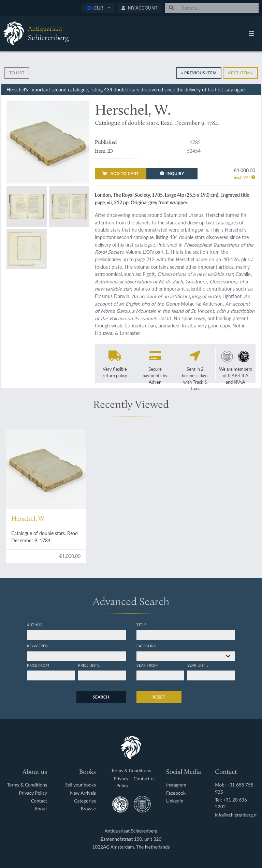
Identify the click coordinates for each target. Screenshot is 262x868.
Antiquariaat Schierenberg (131, 831)
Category (146, 646)
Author (35, 624)
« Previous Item (199, 73)
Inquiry (172, 173)
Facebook (176, 793)
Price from (38, 665)
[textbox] (98, 8)
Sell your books (81, 785)
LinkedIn (175, 801)
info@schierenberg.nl (236, 815)
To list (17, 73)
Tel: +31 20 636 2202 (231, 803)
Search (101, 697)
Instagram (176, 785)
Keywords (37, 646)
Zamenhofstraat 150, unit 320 (131, 839)
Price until (89, 665)
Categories (85, 801)
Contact (39, 801)
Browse (88, 809)
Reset (159, 697)
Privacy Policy (33, 793)
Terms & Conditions (27, 785)
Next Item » (240, 73)
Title (141, 624)
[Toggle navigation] (251, 33)
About (41, 809)
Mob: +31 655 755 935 (234, 788)
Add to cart (120, 173)
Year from (147, 665)
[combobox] (98, 8)
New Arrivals (83, 793)
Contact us (145, 779)
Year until (198, 665)
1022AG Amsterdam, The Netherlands (131, 847)
